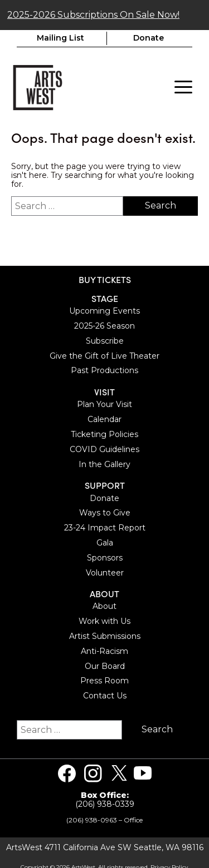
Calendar (104, 418)
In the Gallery (104, 463)
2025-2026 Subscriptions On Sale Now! (93, 14)
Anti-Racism (104, 650)
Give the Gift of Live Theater (104, 355)
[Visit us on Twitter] (119, 772)
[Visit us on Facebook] (67, 772)
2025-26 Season (104, 325)
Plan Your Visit (104, 404)
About (104, 593)
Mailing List (60, 37)
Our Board (105, 665)
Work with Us (104, 621)
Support (105, 485)
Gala (105, 542)
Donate (149, 37)
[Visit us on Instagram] (93, 772)
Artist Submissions (105, 635)
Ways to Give (105, 512)
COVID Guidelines (104, 448)
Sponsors (105, 557)
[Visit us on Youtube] (143, 772)
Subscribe (105, 340)
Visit (104, 391)
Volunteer (105, 572)
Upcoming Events (104, 310)
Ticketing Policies (104, 433)
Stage (105, 297)
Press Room (104, 680)
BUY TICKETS (105, 278)
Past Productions (104, 370)
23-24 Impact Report (105, 527)
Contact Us (105, 695)
